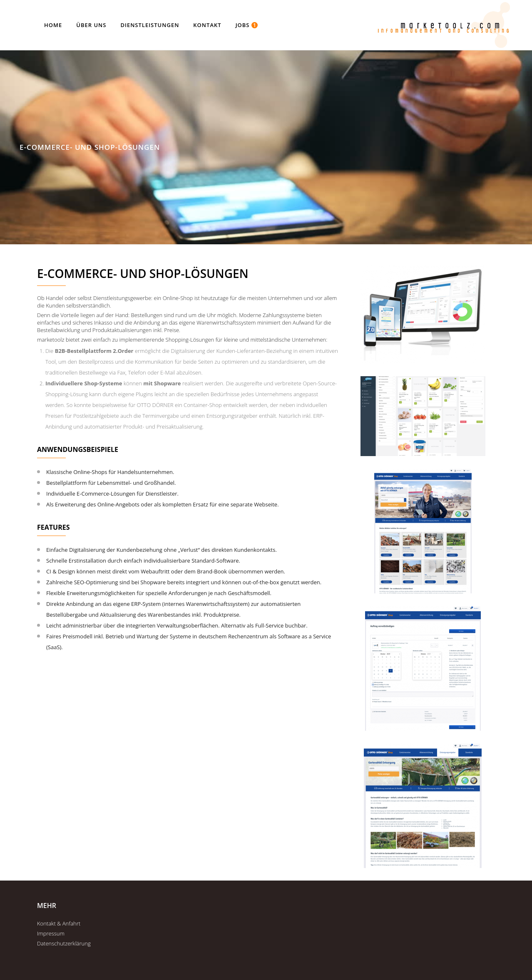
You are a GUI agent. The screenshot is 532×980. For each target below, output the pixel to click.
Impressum (51, 933)
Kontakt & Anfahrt (59, 923)
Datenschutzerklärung (64, 943)
